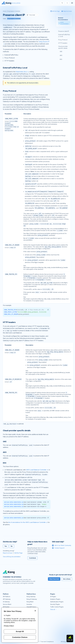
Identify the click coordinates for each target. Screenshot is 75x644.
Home (5, 11)
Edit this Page (18, 553)
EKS (61, 59)
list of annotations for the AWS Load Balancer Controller (27, 522)
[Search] (62, 3)
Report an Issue (8, 553)
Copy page (31, 15)
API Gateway (7, 599)
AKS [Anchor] (5, 452)
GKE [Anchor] (5, 442)
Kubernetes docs (21, 72)
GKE (61, 52)
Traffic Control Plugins (57, 607)
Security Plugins (55, 604)
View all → (53, 609)
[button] (48, 310)
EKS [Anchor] (5, 463)
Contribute (32, 558)
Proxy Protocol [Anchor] (10, 91)
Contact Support (58, 548)
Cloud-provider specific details (63, 47)
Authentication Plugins (57, 602)
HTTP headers (63, 43)
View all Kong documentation (12, 557)
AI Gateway (6, 602)
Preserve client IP (64, 31)
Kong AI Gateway (32, 599)
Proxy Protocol (63, 40)
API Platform (7, 597)
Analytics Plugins (55, 599)
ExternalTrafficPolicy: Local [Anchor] (15, 68)
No (12, 546)
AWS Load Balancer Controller (36, 470)
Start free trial (54, 579)
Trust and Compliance (47, 642)
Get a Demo (67, 579)
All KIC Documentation (64, 23)
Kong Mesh (30, 602)
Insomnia (29, 604)
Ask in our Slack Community (62, 545)
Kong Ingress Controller (14, 11)
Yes (6, 546)
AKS (61, 55)
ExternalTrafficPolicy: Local (64, 35)
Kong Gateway (31, 597)
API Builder (6, 607)
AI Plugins (53, 597)
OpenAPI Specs (31, 607)
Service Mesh (7, 604)
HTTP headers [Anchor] (9, 322)
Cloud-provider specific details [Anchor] (17, 431)
